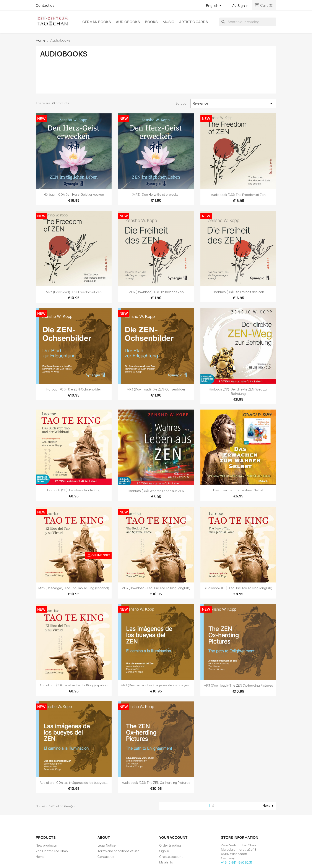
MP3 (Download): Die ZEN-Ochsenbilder (156, 389)
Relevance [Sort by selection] (233, 103)
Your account (173, 837)
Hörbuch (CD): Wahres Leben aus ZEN (156, 491)
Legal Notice (107, 845)
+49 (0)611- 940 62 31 (237, 862)
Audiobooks (128, 22)
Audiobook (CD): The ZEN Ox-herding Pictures (156, 783)
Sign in (164, 851)
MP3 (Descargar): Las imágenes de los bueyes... (156, 685)
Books (151, 22)
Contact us (45, 5)
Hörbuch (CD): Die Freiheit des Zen (238, 292)
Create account (171, 857)
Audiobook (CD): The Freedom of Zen (238, 195)
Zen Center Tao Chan (52, 851)
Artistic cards (194, 22)
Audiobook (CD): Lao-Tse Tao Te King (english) (238, 588)
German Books (97, 22)
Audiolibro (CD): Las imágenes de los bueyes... (74, 783)
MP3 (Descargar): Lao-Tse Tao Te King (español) (74, 588)
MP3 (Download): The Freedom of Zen (74, 292)
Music (168, 22)
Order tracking (170, 845)
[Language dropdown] (214, 6)
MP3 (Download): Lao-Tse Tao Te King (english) (156, 588)
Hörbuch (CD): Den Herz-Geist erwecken (74, 194)
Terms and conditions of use (119, 851)
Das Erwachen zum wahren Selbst (238, 490)
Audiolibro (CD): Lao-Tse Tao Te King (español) (74, 685)
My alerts (166, 862)
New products (46, 845)
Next (269, 806)
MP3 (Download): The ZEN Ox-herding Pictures (238, 685)
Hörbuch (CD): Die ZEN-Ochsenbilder (74, 389)
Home (40, 857)
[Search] (248, 22)
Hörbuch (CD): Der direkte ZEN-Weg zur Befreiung (238, 391)
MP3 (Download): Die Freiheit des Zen (156, 292)
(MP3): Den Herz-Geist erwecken (156, 194)
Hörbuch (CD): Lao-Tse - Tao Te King (74, 490)
